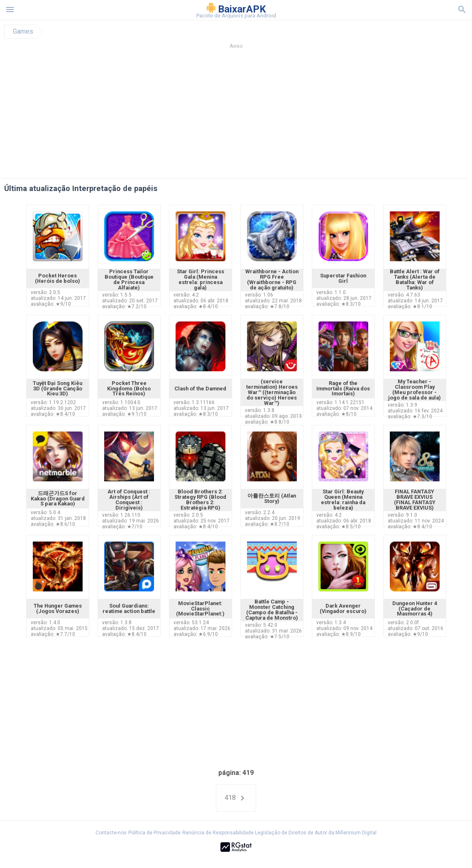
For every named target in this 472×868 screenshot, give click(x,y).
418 (236, 798)
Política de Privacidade (154, 833)
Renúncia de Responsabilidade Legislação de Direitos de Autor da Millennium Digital (279, 833)
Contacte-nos (111, 833)
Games (23, 32)
